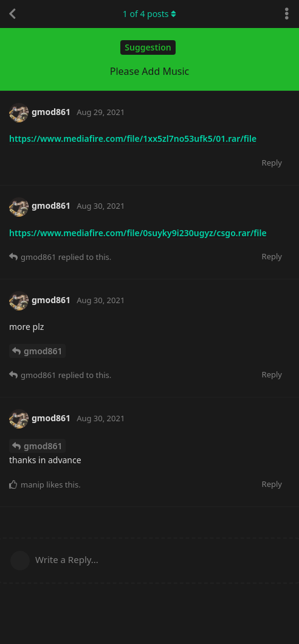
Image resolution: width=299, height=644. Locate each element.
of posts (149, 14)
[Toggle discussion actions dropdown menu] (287, 14)
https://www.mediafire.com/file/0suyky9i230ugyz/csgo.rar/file (138, 233)
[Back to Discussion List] (12, 14)
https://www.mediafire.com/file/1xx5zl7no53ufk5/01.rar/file (133, 138)
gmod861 (43, 351)
